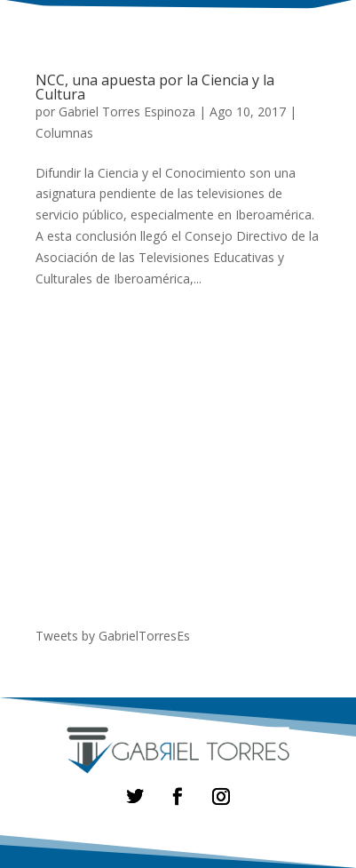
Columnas (64, 133)
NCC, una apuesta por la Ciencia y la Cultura (155, 87)
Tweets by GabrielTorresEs (113, 636)
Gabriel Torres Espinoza (127, 111)
